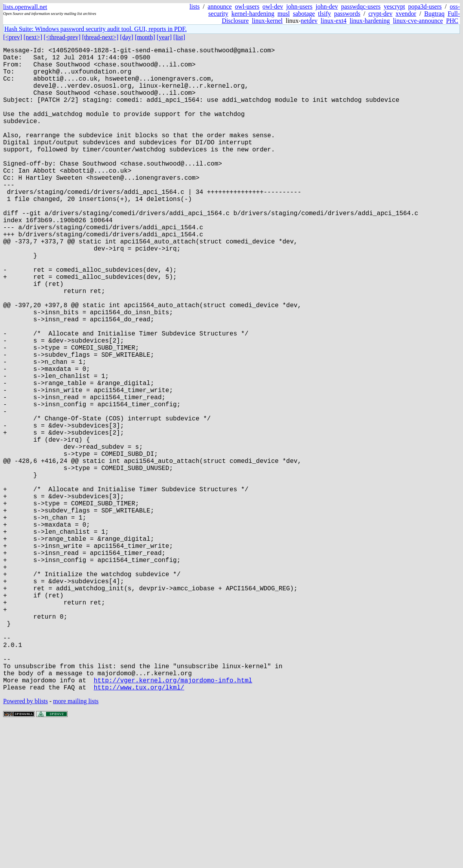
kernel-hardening (253, 14)
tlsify (324, 14)
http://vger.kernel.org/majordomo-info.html (173, 822)
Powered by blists (26, 844)
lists (195, 6)
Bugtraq (434, 14)
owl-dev (273, 6)
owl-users (247, 6)
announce (220, 6)
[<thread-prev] (62, 37)
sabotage (304, 14)
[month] (145, 37)
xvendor (406, 14)
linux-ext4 (334, 21)
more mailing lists (76, 844)
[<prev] (13, 37)
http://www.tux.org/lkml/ (139, 830)
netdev (309, 21)
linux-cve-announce (418, 21)
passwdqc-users (361, 6)
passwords (347, 14)
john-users (299, 6)
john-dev (327, 6)
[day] (127, 37)
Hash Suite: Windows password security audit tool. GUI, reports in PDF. (96, 29)
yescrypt (394, 6)
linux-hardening (370, 21)
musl (284, 14)
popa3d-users (425, 6)
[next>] (33, 37)
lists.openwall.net (25, 7)
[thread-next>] (100, 37)
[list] (179, 37)
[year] (164, 37)
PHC (452, 21)
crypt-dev (380, 14)
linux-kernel (267, 21)
